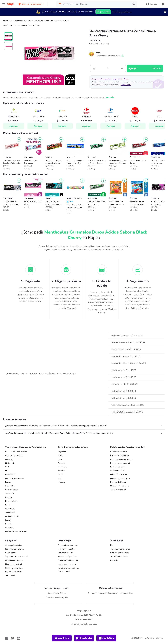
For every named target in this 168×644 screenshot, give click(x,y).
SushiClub (9, 493)
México (61, 474)
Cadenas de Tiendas (14, 456)
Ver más (110, 97)
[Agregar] (19, 139)
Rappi (5, 25)
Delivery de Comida (118, 482)
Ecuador (61, 471)
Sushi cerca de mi (118, 471)
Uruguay (61, 482)
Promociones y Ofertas (15, 549)
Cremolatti (10, 486)
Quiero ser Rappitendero (68, 560)
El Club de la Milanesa (15, 478)
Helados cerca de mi (119, 452)
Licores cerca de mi (13, 572)
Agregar (14, 126)
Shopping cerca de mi (14, 568)
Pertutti (8, 520)
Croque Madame (12, 490)
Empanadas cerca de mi (120, 478)
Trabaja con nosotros (67, 549)
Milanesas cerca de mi (120, 486)
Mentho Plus (45, 21)
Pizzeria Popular (12, 516)
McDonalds (10, 463)
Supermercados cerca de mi (17, 557)
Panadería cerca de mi (120, 456)
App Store (62, 638)
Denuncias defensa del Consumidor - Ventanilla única (111, 593)
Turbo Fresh (10, 576)
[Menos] (94, 68)
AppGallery (106, 638)
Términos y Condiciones (120, 549)
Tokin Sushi (10, 512)
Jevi (98, 52)
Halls (67, 21)
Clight (62, 21)
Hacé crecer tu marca (67, 564)
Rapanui (9, 497)
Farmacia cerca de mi (14, 560)
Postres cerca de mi (118, 474)
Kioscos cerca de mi (13, 564)
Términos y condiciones (122, 12)
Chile (60, 459)
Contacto (114, 560)
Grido (7, 467)
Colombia (62, 463)
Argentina (62, 452)
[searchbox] (96, 4)
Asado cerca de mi (118, 490)
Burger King (10, 474)
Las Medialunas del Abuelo (17, 531)
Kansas (8, 482)
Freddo (8, 524)
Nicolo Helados (12, 501)
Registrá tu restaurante (68, 545)
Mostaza (9, 459)
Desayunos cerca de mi (120, 463)
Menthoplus (55, 21)
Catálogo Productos (14, 545)
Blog (112, 545)
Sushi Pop (9, 528)
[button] (32, 4)
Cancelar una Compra (57, 593)
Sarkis (8, 505)
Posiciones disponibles (67, 557)
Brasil (60, 456)
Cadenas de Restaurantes (16, 452)
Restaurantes (11, 553)
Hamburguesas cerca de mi (122, 459)
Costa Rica (62, 467)
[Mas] (122, 68)
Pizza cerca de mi (117, 467)
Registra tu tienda (65, 553)
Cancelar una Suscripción (57, 598)
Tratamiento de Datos (119, 557)
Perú (60, 478)
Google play (84, 638)
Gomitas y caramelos (32, 21)
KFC (7, 471)
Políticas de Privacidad (120, 553)
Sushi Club (10, 509)
